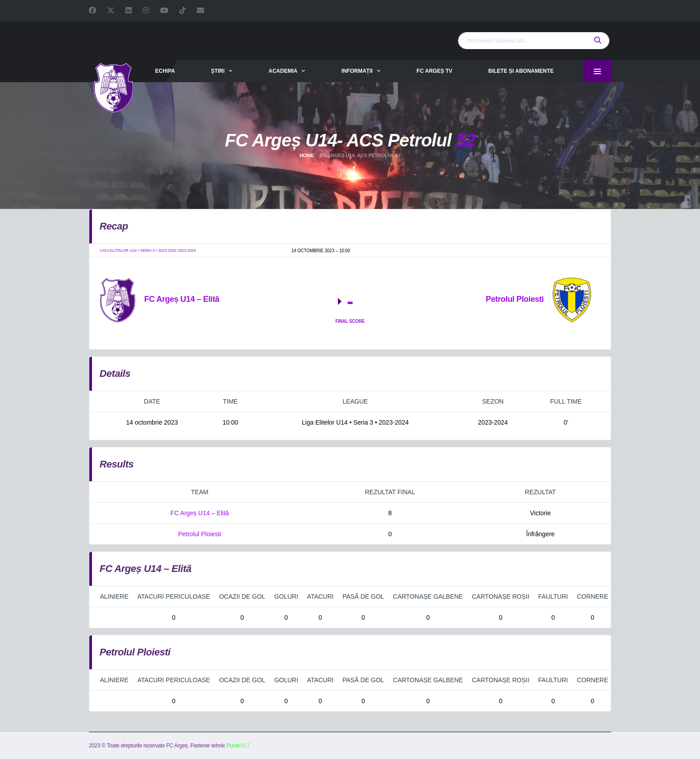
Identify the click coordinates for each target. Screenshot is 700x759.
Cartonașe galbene (428, 596)
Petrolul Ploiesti (200, 534)
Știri (218, 71)
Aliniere (114, 596)
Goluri (286, 596)
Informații (357, 71)
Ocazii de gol (242, 596)
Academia (283, 71)
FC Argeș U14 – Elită (200, 513)
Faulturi (553, 596)
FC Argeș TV (434, 71)
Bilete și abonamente (521, 71)
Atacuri (320, 596)
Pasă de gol (363, 596)
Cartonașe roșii (501, 596)
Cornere (592, 596)
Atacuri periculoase (174, 596)
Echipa (165, 71)
